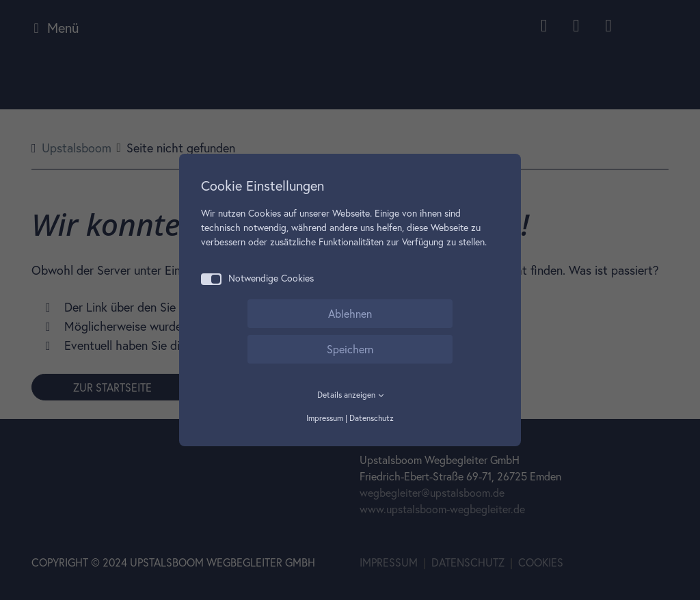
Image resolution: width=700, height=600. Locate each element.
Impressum (325, 418)
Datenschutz (372, 418)
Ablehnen (350, 314)
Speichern (350, 349)
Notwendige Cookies (257, 278)
